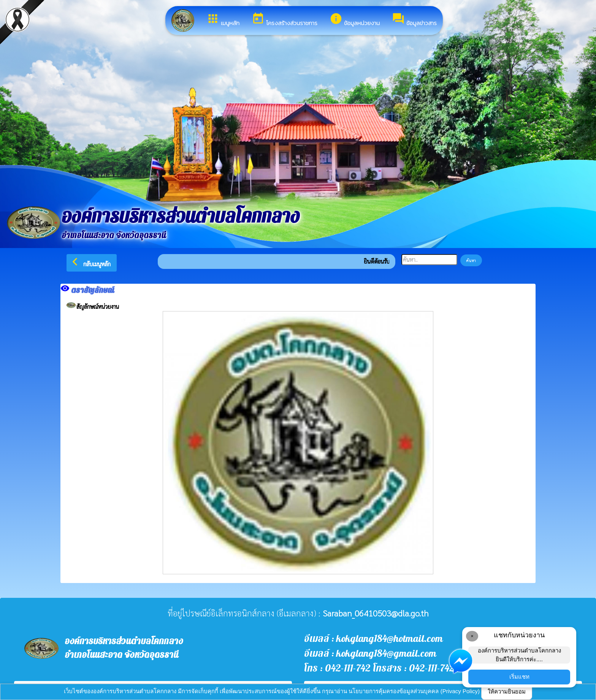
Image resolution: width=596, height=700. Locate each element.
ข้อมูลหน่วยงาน (355, 20)
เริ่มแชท (519, 677)
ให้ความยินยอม (507, 691)
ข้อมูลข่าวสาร (414, 20)
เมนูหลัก (223, 20)
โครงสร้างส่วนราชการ (285, 20)
